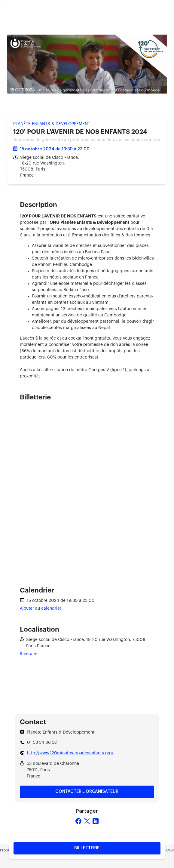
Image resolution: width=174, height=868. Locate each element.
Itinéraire (29, 654)
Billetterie (87, 848)
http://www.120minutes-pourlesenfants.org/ (70, 753)
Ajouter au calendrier (41, 608)
